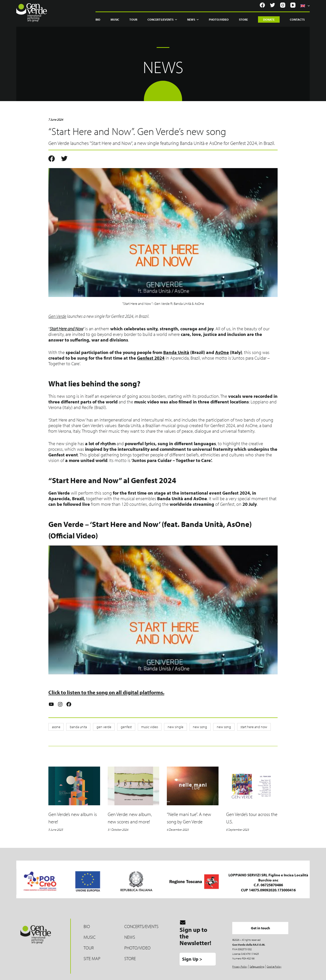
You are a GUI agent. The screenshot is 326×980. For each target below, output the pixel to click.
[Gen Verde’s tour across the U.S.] (252, 786)
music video (146, 727)
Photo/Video (219, 19)
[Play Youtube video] (163, 610)
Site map (92, 956)
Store (243, 19)
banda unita (77, 727)
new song (194, 727)
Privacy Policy (240, 964)
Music (115, 19)
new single (171, 727)
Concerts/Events (162, 20)
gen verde (102, 727)
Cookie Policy (274, 964)
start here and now (246, 727)
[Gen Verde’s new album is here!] (74, 786)
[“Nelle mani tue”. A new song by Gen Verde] (193, 786)
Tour (133, 19)
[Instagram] (283, 5)
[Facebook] (262, 5)
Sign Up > (192, 956)
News (193, 20)
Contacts (297, 19)
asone (56, 727)
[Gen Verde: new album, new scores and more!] (134, 786)
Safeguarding (257, 964)
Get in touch (264, 925)
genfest (123, 727)
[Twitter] (273, 5)
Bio (98, 19)
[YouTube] (293, 5)
